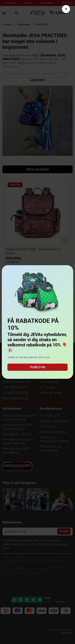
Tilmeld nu (37, 367)
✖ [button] (66, 9)
